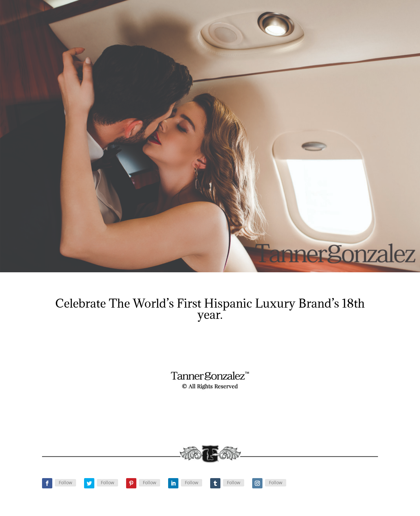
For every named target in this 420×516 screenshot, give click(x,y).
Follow (65, 482)
